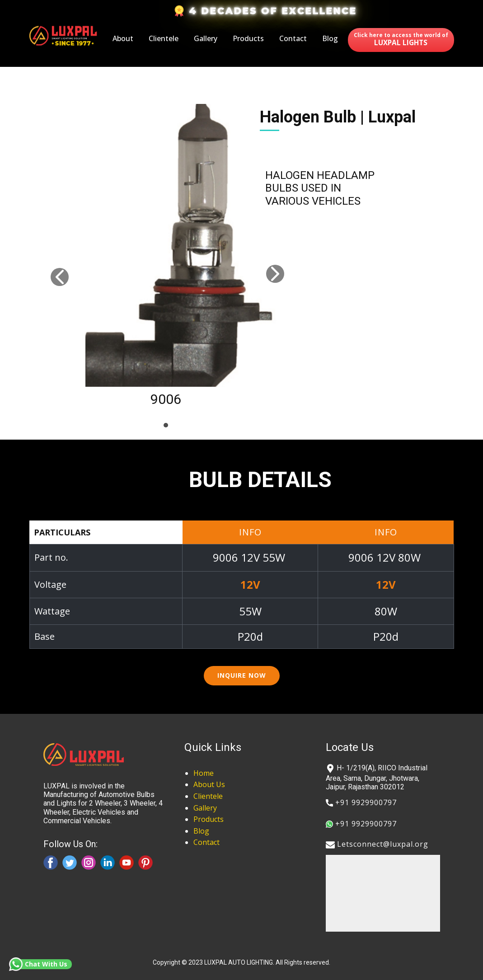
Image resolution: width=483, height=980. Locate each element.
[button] (60, 277)
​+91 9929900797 (361, 803)
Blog (330, 38)
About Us (209, 784)
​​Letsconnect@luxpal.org (377, 845)
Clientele (164, 38)
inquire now (242, 675)
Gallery (206, 38)
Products (248, 38)
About (123, 38)
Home (204, 773)
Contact (293, 38)
